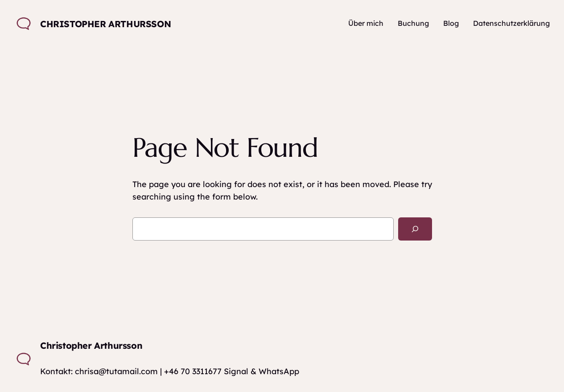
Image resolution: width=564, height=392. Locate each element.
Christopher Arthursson (105, 24)
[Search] (415, 229)
